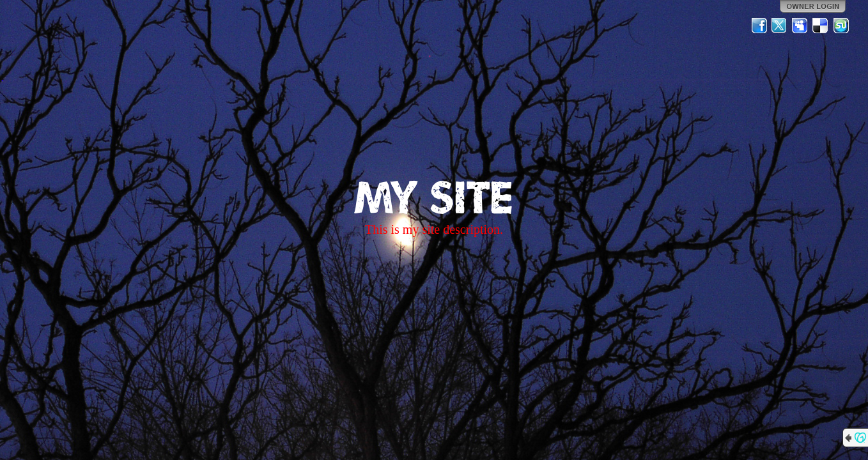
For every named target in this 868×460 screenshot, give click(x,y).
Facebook (759, 26)
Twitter (780, 26)
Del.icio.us (821, 26)
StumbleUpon (841, 26)
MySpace (800, 26)
